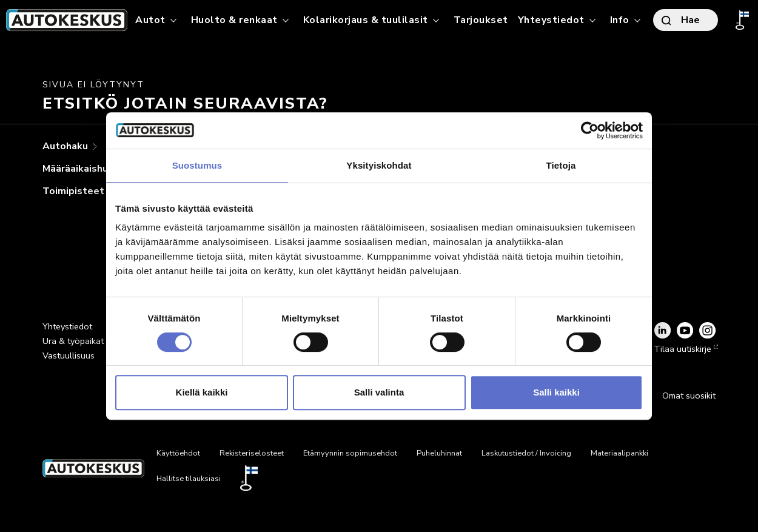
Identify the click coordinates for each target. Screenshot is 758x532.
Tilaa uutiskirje (685, 349)
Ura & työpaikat (73, 341)
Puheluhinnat (439, 453)
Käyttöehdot (178, 453)
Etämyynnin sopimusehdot (350, 453)
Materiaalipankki (619, 453)
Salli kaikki (556, 392)
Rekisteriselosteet (252, 453)
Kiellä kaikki (202, 392)
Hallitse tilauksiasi (189, 479)
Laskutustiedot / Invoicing (526, 453)
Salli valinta (379, 392)
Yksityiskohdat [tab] (379, 165)
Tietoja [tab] (561, 165)
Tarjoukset (481, 20)
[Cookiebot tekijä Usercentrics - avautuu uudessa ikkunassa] (590, 130)
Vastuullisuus (69, 355)
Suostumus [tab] (197, 165)
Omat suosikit (689, 396)
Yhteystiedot (67, 326)
